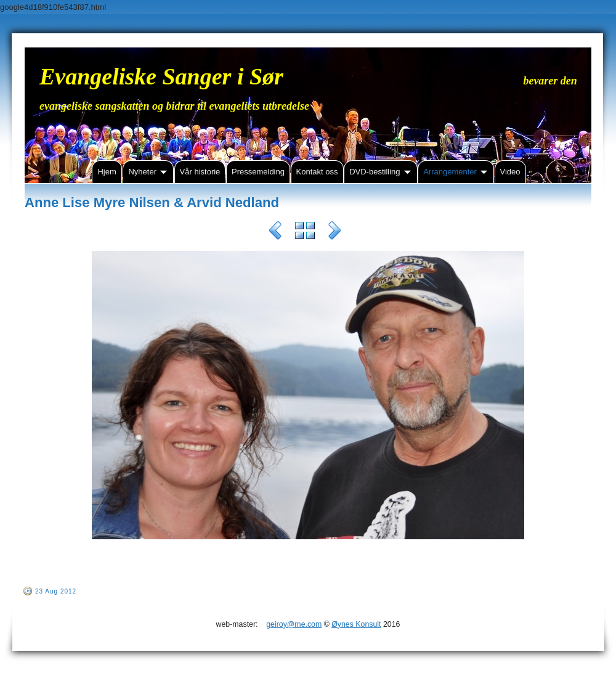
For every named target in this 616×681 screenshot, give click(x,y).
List (305, 232)
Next (334, 232)
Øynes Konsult (356, 624)
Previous (275, 232)
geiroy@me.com (294, 624)
